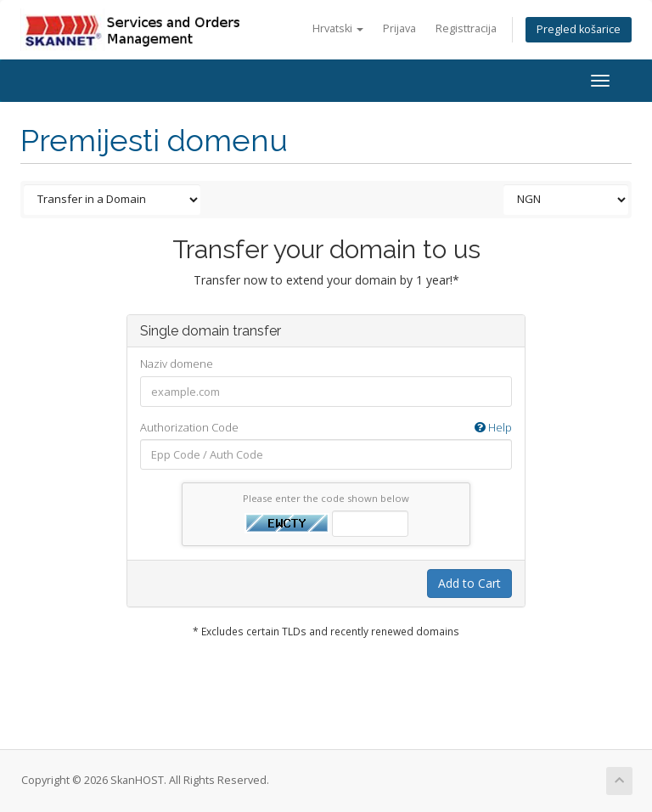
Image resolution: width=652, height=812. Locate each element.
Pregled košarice (579, 29)
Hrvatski (338, 28)
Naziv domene (177, 364)
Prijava (399, 28)
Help (493, 427)
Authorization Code (326, 428)
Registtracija (466, 28)
